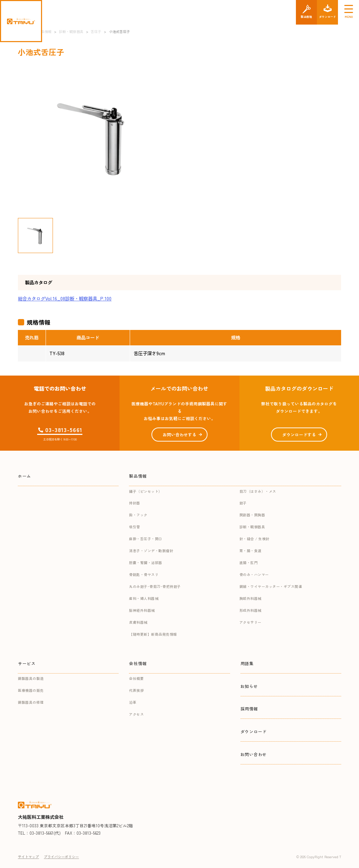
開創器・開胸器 (252, 515)
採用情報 (249, 708)
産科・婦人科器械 (144, 598)
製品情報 (138, 476)
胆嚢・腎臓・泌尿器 (146, 562)
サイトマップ (28, 857)
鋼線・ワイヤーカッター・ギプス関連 (271, 586)
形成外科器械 (250, 610)
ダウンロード (254, 731)
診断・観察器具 (252, 527)
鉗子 (243, 503)
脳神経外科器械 (142, 610)
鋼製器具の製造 (31, 678)
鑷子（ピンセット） (146, 491)
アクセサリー (250, 622)
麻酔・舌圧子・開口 (146, 539)
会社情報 (138, 663)
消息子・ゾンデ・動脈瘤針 (151, 551)
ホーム (25, 476)
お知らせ (249, 686)
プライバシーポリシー (61, 857)
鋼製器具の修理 (31, 702)
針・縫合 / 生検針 (255, 539)
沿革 (133, 702)
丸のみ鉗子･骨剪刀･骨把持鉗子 (155, 586)
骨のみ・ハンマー (254, 574)
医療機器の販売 (31, 690)
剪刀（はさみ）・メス (258, 491)
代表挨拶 (136, 690)
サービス (27, 663)
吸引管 (135, 527)
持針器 (135, 503)
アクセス (136, 714)
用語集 (247, 663)
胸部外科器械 (250, 598)
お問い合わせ (254, 754)
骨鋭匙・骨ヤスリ (144, 574)
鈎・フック (138, 515)
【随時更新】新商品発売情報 (153, 634)
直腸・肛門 (249, 562)
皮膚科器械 (138, 622)
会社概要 (136, 678)
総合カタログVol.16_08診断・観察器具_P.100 (65, 299)
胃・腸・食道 (250, 551)
